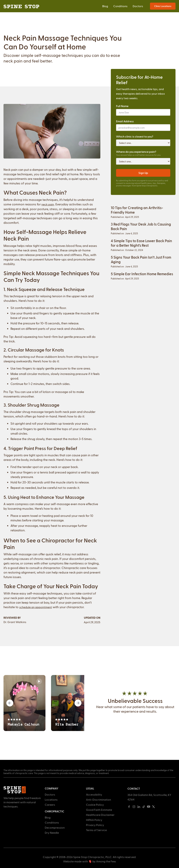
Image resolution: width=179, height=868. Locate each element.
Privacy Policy (95, 825)
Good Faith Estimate (99, 810)
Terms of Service (96, 830)
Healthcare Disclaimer (100, 815)
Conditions (120, 6)
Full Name (122, 106)
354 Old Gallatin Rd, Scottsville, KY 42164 (149, 797)
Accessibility (94, 794)
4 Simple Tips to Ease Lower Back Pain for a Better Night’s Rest (141, 243)
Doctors (138, 6)
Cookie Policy (95, 805)
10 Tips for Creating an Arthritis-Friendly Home (137, 210)
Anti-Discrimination (99, 800)
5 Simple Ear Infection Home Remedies (142, 274)
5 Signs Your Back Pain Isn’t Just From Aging (141, 259)
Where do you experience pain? (136, 152)
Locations (51, 800)
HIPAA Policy (94, 820)
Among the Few (106, 861)
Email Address (125, 121)
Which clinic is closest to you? (135, 136)
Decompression (55, 827)
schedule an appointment (36, 607)
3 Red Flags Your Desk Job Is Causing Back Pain (141, 226)
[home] (21, 6)
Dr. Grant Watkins (15, 622)
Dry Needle (52, 833)
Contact (134, 788)
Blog (105, 6)
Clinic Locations (163, 6)
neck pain (48, 204)
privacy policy (158, 180)
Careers (50, 805)
